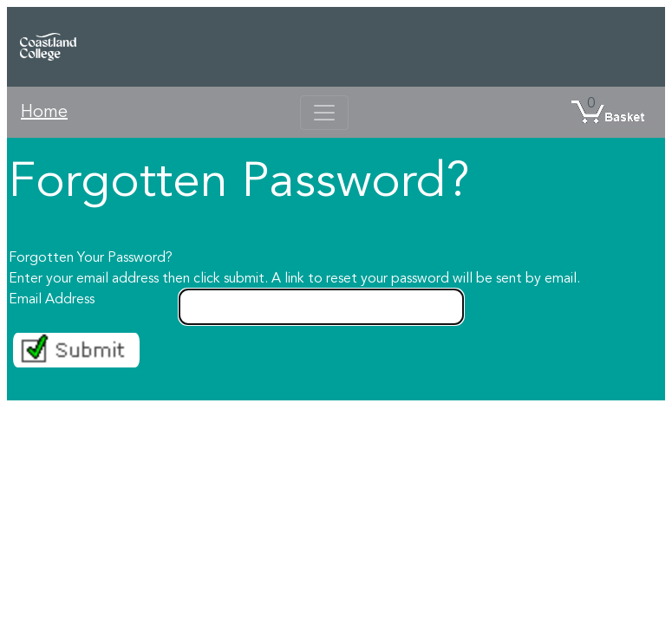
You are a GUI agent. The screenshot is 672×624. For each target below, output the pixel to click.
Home (44, 113)
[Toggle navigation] (324, 113)
